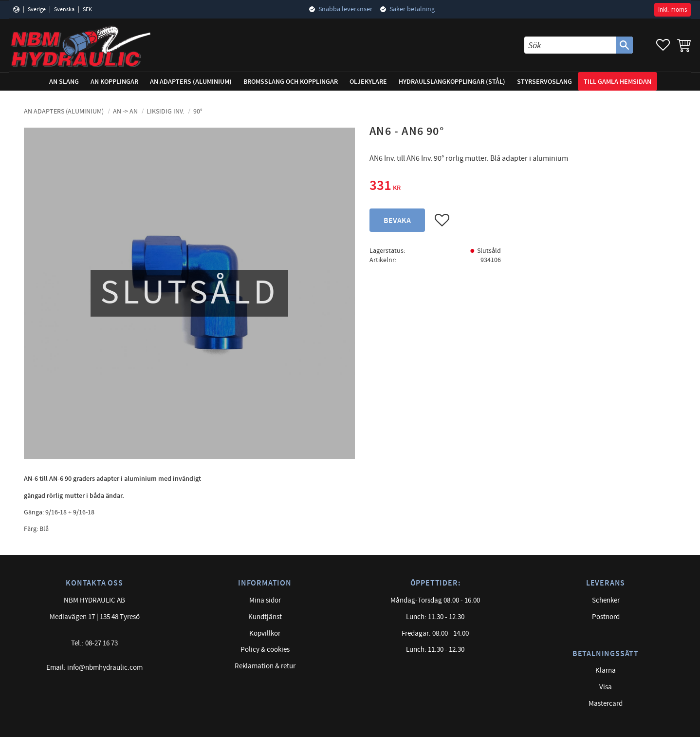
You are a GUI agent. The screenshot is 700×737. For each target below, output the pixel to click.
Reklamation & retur (265, 666)
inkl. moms (672, 10)
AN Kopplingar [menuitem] (114, 82)
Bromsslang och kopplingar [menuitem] (291, 82)
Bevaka (397, 221)
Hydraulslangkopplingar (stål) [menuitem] (452, 82)
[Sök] (624, 45)
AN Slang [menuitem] (64, 82)
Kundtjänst (265, 617)
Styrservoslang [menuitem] (544, 82)
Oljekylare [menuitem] (368, 82)
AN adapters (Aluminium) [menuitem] (191, 82)
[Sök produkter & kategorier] (570, 45)
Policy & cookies (265, 650)
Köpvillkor (265, 633)
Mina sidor (265, 600)
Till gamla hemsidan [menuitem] (617, 82)
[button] (663, 45)
